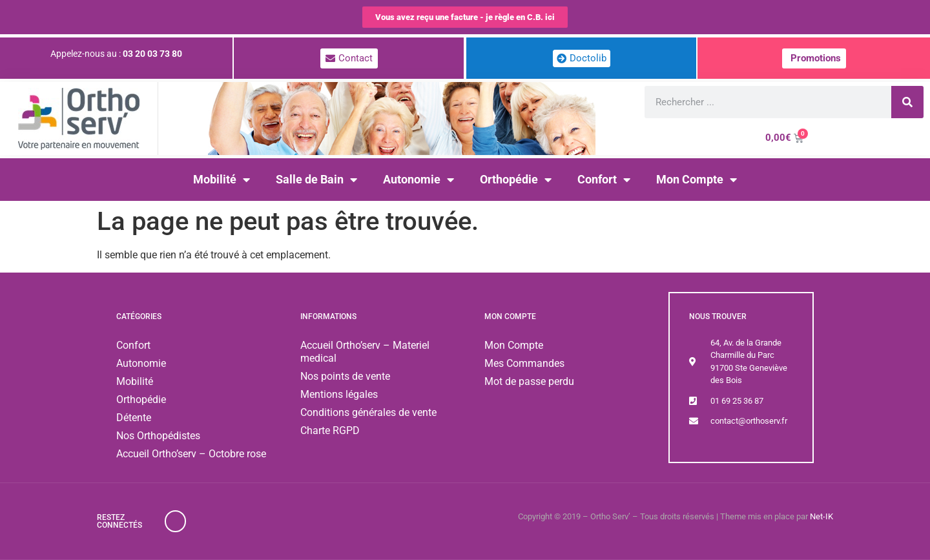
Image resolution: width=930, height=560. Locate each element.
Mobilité (222, 180)
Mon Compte (697, 180)
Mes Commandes (524, 363)
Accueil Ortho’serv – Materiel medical (365, 352)
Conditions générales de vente (368, 412)
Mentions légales (339, 394)
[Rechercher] (907, 102)
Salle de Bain (316, 180)
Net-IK (821, 516)
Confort (604, 180)
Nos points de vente (345, 376)
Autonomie (418, 180)
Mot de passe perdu (529, 381)
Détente (134, 418)
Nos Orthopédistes (158, 436)
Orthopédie (516, 180)
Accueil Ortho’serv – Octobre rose (191, 454)
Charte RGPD (330, 430)
